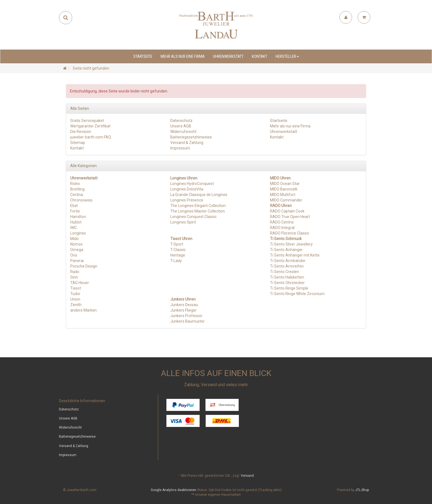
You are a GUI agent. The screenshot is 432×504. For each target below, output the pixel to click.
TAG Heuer (80, 283)
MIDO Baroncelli (284, 189)
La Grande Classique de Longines (199, 195)
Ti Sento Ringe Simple (289, 288)
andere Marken (83, 310)
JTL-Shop (362, 490)
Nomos (76, 244)
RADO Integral (282, 228)
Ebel (74, 206)
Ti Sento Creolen (284, 272)
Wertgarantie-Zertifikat (90, 126)
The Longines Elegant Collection (198, 206)
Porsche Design (84, 266)
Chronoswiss (81, 200)
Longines (78, 233)
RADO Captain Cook (287, 211)
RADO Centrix (282, 222)
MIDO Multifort (283, 195)
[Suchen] (66, 18)
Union (75, 299)
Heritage (178, 255)
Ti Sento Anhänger (286, 250)
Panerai (77, 261)
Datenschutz (181, 121)
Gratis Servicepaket (87, 121)
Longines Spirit (183, 222)
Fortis (75, 211)
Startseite (143, 56)
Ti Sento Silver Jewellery (291, 244)
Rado (75, 272)
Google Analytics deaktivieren (173, 490)
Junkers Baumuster (187, 321)
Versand (247, 476)
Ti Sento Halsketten (287, 277)
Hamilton (78, 217)
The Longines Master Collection (198, 211)
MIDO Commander (286, 200)
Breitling (77, 189)
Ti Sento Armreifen (287, 266)
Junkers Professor (186, 316)
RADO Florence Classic (290, 233)
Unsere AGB (181, 126)
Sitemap (78, 143)
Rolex (75, 184)
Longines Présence (187, 200)
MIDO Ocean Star (285, 184)
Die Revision (81, 132)
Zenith (76, 305)
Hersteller (287, 56)
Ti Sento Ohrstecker (287, 283)
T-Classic (178, 250)
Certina (77, 195)
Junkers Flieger (183, 310)
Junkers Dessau (184, 305)
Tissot (76, 288)
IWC (74, 228)
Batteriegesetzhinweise (191, 137)
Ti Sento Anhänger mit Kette (295, 255)
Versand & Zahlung (187, 143)
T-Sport (177, 244)
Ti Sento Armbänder (288, 261)
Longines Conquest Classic (193, 217)
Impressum (180, 148)
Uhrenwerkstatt (228, 56)
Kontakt (260, 56)
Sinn (74, 277)
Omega (77, 250)
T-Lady (176, 261)
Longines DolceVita (187, 189)
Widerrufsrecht (183, 132)
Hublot (76, 222)
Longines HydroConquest (192, 184)
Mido (75, 239)
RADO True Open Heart (290, 217)
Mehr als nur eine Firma (183, 56)
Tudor (75, 294)
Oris (74, 255)
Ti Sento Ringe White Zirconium (297, 294)
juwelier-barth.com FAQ (91, 137)
